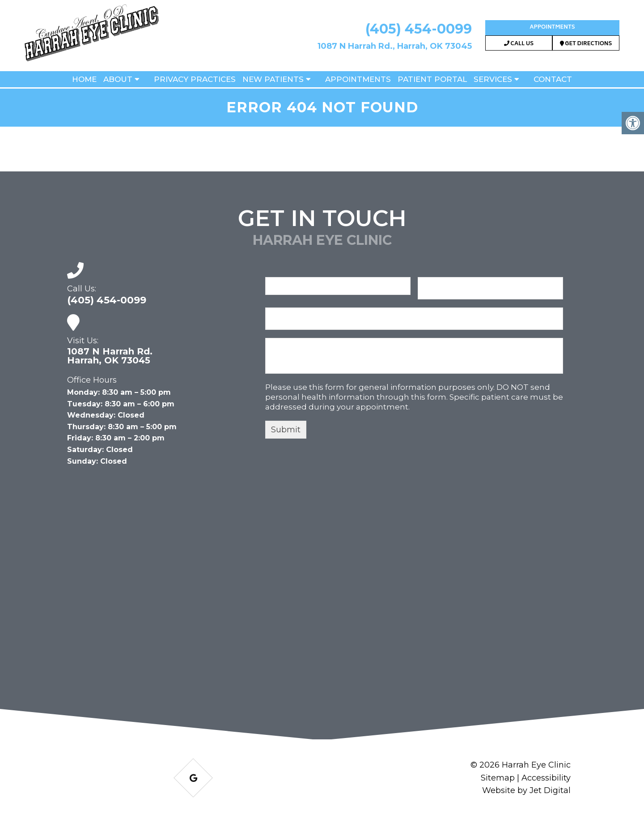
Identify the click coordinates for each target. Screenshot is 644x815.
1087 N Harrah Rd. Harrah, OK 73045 (110, 356)
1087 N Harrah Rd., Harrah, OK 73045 (395, 46)
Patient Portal (432, 79)
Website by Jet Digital (526, 790)
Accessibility (546, 778)
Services (493, 79)
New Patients (273, 79)
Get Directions (586, 44)
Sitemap (498, 778)
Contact (553, 79)
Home (84, 79)
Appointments (552, 28)
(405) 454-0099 (419, 29)
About (118, 79)
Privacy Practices (195, 79)
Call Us (519, 44)
